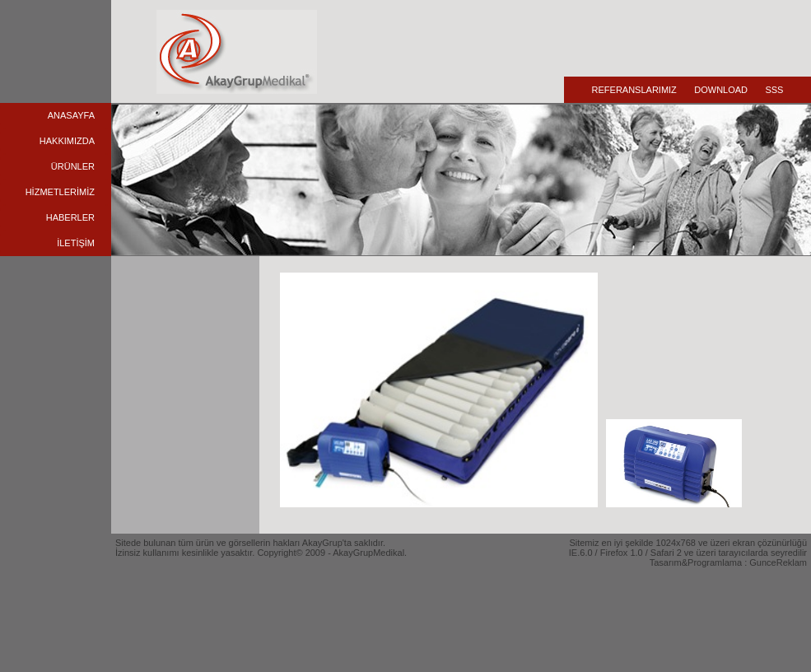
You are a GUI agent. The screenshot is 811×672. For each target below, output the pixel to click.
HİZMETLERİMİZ (60, 192)
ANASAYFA (71, 115)
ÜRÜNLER (73, 166)
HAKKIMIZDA (67, 141)
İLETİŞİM (76, 243)
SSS (774, 90)
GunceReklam (778, 562)
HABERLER (70, 217)
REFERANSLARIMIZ (634, 90)
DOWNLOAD (721, 90)
